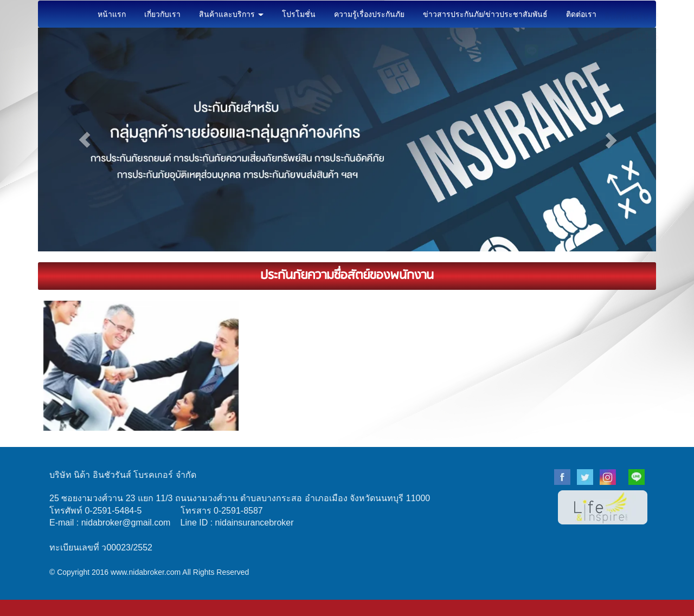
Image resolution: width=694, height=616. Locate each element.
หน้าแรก (112, 14)
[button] (84, 140)
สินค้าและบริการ (231, 14)
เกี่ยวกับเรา (162, 14)
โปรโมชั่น (299, 14)
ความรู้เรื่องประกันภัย (369, 14)
